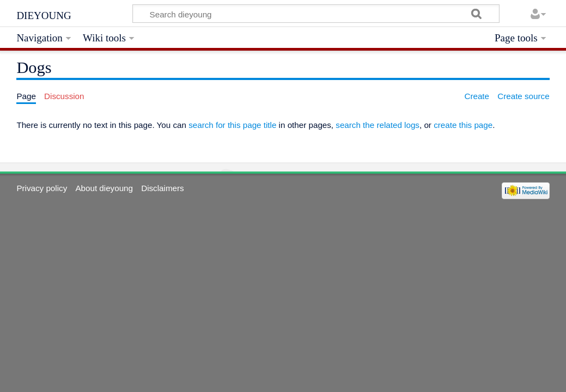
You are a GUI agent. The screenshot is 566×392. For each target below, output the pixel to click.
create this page (463, 125)
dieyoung (44, 14)
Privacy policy (42, 188)
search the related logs (378, 125)
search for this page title (232, 125)
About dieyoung (104, 188)
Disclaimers (162, 188)
